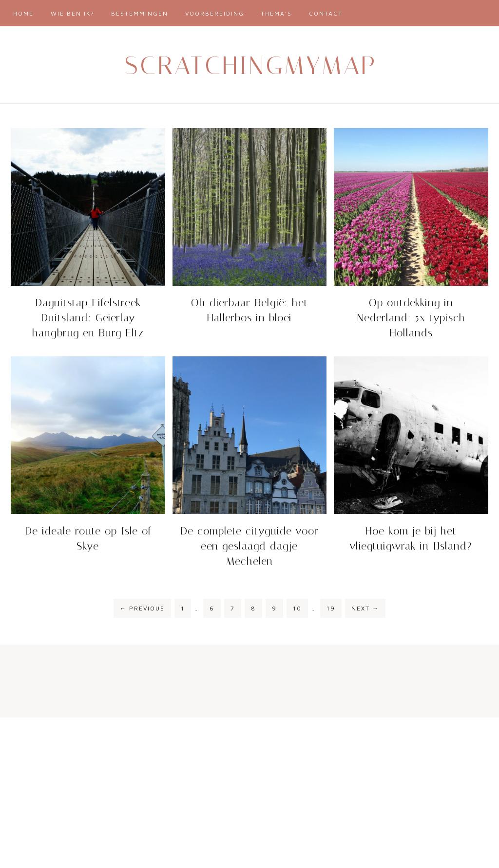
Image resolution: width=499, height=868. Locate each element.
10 (297, 608)
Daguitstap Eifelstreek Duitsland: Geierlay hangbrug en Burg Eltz (88, 318)
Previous (142, 608)
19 (331, 608)
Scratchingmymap (251, 65)
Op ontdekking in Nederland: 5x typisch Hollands (411, 318)
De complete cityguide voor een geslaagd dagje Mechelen (249, 546)
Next (365, 608)
